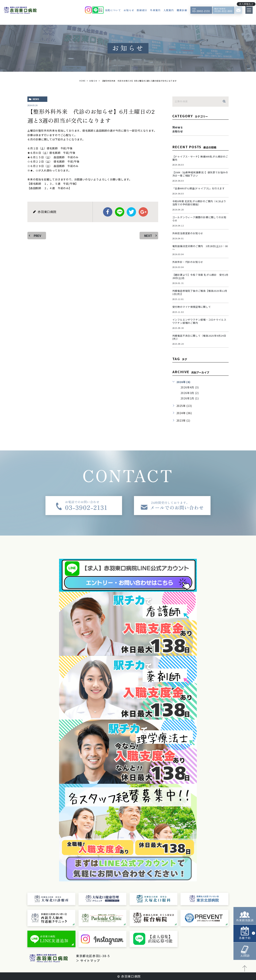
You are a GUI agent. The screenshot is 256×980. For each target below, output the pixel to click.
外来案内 (155, 10)
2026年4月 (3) (190, 387)
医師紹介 (142, 10)
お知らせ (129, 10)
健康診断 (182, 10)
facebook (108, 212)
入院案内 (169, 10)
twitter (131, 212)
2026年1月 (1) (190, 398)
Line (120, 212)
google (143, 212)
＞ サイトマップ (88, 960)
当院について (113, 10)
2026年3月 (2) (190, 393)
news (36, 99)
